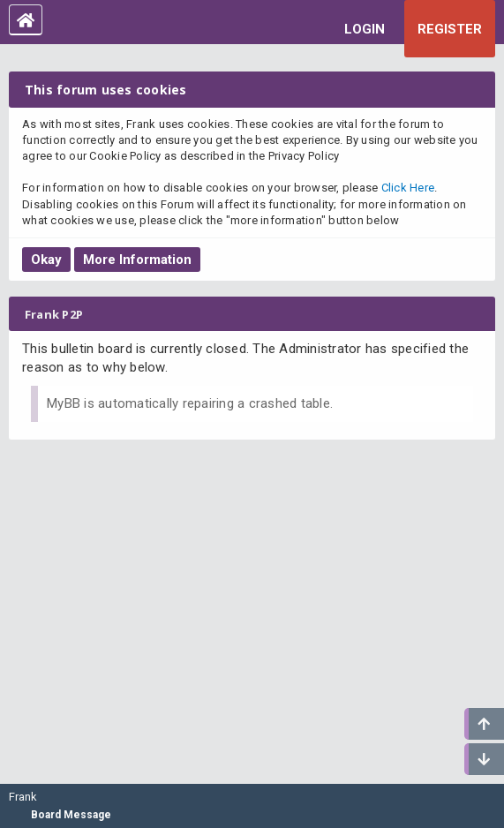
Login (365, 29)
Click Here (408, 188)
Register (450, 29)
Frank (23, 797)
